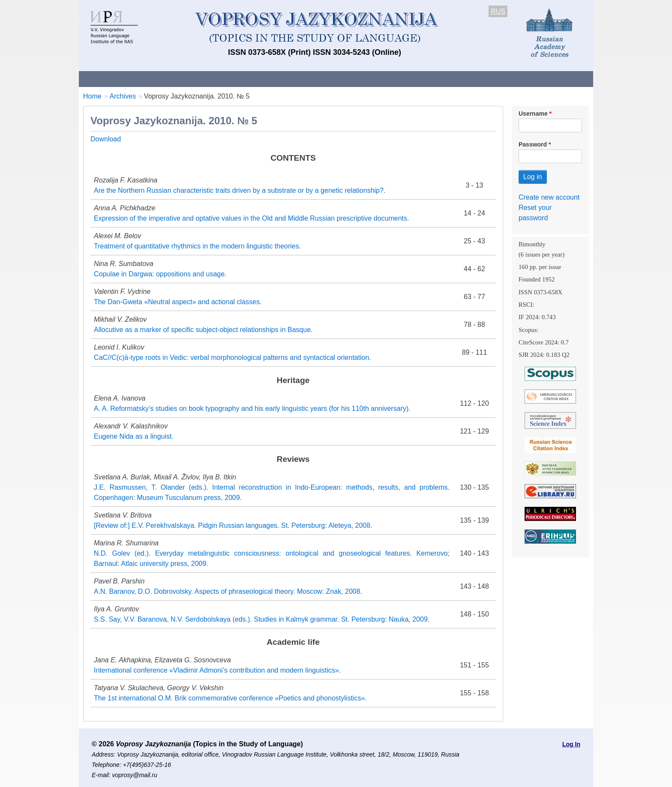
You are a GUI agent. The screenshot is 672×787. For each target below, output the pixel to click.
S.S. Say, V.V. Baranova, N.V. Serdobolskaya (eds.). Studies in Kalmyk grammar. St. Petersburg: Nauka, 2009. (262, 619)
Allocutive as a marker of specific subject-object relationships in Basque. (203, 330)
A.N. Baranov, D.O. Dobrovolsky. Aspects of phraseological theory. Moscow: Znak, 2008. (228, 591)
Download (106, 139)
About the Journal (114, 79)
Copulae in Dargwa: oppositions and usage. (160, 274)
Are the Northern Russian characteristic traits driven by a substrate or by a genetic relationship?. (240, 190)
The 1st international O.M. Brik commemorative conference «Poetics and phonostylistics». (230, 698)
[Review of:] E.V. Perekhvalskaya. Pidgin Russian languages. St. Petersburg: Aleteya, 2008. (233, 525)
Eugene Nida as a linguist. (134, 436)
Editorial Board (482, 79)
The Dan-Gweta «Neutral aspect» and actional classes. (178, 302)
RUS (498, 11)
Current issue (320, 79)
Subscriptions (422, 79)
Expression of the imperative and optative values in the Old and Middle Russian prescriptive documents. (252, 218)
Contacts (172, 79)
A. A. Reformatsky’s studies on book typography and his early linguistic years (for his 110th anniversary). (252, 408)
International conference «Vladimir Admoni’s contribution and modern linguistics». (217, 670)
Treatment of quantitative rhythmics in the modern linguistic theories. (197, 246)
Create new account (549, 197)
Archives (370, 79)
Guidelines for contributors (243, 79)
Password (533, 144)
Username (533, 114)
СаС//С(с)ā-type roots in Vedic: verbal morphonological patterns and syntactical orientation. (232, 358)
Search (532, 79)
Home (92, 96)
